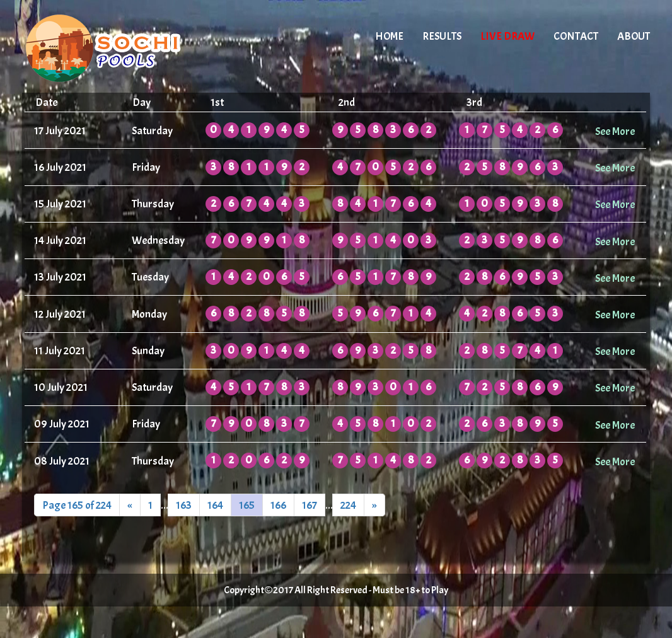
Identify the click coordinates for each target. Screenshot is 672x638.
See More (615, 131)
